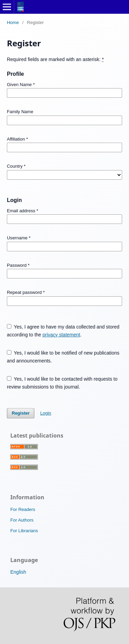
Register (21, 413)
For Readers (23, 509)
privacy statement (61, 335)
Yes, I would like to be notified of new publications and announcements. (63, 357)
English (18, 572)
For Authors (22, 520)
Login (46, 413)
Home (13, 22)
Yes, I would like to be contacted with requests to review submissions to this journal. (62, 383)
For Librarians (24, 531)
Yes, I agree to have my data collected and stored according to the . (63, 331)
